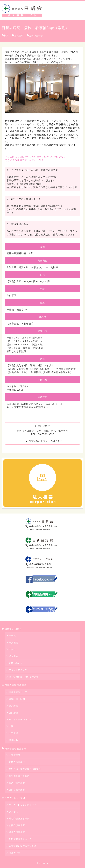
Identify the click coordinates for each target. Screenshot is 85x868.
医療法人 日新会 (22, 11)
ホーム (12, 636)
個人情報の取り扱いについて (24, 677)
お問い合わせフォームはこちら (46, 441)
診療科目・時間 (17, 699)
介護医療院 (15, 755)
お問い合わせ (36, 36)
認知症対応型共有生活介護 (23, 846)
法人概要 (14, 643)
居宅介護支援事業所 (19, 819)
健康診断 (14, 740)
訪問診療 (14, 713)
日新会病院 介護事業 (16, 749)
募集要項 (19, 36)
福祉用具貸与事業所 (19, 776)
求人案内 (14, 656)
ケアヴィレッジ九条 (15, 798)
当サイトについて (18, 670)
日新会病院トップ (18, 692)
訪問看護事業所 (17, 790)
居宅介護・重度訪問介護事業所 (25, 769)
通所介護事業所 (17, 783)
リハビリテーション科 (20, 720)
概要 (6, 36)
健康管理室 (15, 853)
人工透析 (14, 733)
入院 (11, 726)
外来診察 (14, 706)
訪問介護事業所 (17, 762)
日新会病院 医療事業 (16, 685)
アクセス (14, 649)
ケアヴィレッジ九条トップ (23, 805)
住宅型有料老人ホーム (20, 839)
